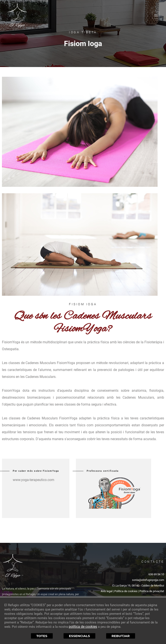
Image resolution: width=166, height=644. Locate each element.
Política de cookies (126, 591)
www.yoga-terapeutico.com (34, 480)
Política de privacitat (152, 591)
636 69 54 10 (156, 574)
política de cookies (83, 627)
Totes (42, 636)
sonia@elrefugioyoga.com (148, 580)
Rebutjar (121, 636)
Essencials (79, 636)
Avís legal (107, 591)
